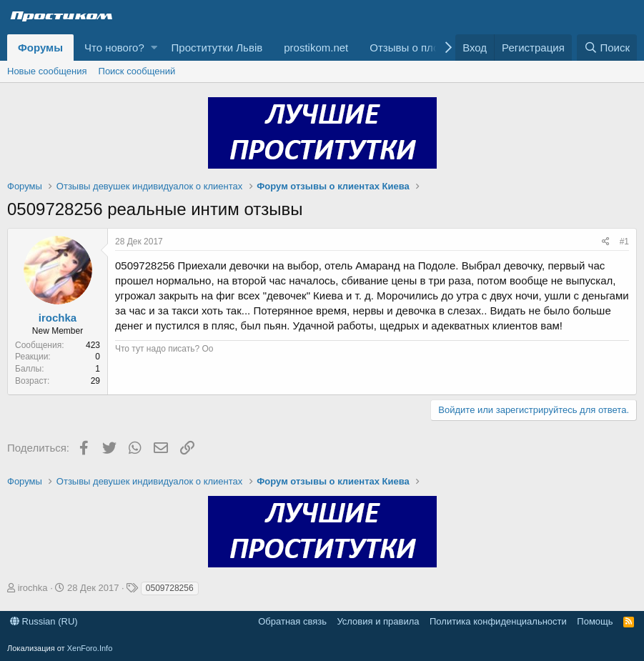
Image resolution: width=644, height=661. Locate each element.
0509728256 (170, 588)
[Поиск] (607, 48)
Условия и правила (378, 621)
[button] (154, 48)
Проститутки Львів (217, 48)
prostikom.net (316, 48)
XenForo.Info (90, 648)
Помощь (595, 621)
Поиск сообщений (137, 71)
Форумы (40, 48)
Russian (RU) (44, 621)
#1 (624, 242)
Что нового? (114, 48)
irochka (58, 318)
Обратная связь (292, 621)
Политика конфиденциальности (498, 621)
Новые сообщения (47, 71)
